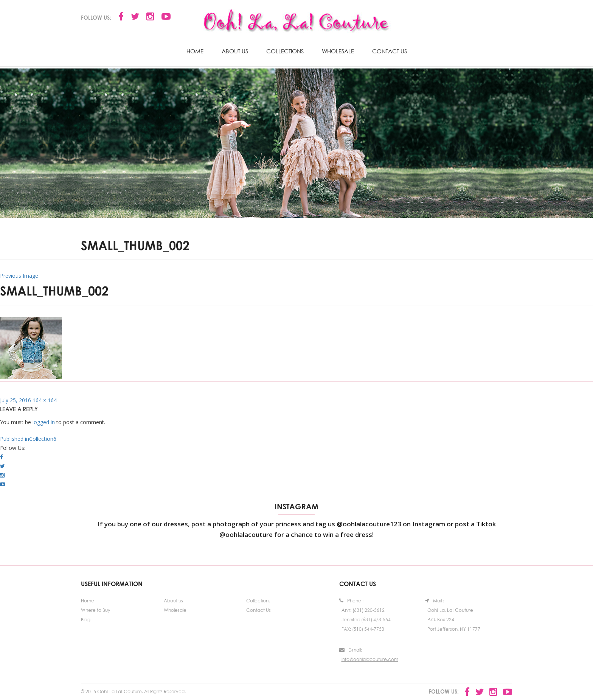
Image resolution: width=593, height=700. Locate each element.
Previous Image (19, 276)
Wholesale (338, 51)
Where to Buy (95, 610)
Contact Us (390, 51)
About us (235, 51)
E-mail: (351, 650)
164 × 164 (45, 400)
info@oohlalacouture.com (370, 659)
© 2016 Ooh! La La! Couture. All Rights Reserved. (133, 691)
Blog (86, 620)
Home (195, 51)
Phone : (351, 601)
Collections (285, 51)
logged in (44, 422)
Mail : (435, 601)
